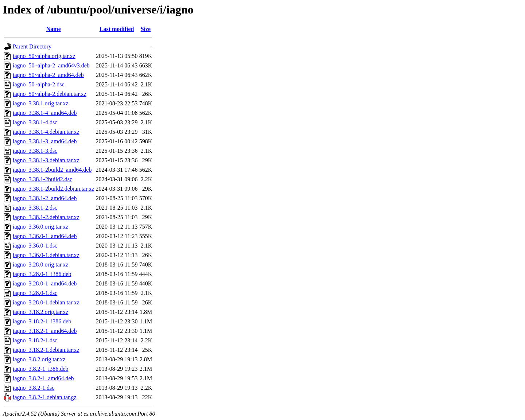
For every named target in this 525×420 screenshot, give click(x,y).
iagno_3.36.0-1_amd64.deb (45, 236)
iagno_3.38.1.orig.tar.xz (40, 103)
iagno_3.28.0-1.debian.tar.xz (46, 302)
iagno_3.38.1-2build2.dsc (42, 179)
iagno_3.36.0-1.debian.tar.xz (46, 255)
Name (54, 29)
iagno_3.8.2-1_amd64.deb (43, 378)
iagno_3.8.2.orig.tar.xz (39, 359)
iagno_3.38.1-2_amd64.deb (45, 198)
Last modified (117, 29)
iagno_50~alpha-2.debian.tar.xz (50, 94)
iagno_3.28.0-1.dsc (35, 293)
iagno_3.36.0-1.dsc (35, 246)
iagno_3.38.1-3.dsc (35, 151)
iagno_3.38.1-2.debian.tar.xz (46, 217)
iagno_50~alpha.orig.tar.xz (44, 56)
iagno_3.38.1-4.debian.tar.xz (46, 132)
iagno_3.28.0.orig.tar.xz (40, 265)
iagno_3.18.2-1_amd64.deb (45, 331)
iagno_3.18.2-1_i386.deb (42, 321)
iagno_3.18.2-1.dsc (35, 340)
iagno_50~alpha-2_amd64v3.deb (51, 65)
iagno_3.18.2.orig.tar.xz (40, 312)
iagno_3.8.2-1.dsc (34, 388)
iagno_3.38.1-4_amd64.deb (45, 113)
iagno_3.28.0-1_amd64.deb (45, 283)
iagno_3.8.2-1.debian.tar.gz (45, 397)
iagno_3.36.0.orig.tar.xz (40, 227)
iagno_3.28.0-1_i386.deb (42, 274)
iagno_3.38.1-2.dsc (35, 208)
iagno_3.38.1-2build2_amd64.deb (52, 170)
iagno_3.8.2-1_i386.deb (40, 369)
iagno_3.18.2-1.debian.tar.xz (46, 350)
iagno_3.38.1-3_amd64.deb (45, 141)
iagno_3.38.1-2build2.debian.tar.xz (54, 189)
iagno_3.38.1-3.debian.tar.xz (46, 160)
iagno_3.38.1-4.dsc (35, 122)
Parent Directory (32, 46)
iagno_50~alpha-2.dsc (39, 84)
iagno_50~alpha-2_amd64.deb (48, 75)
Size (146, 29)
